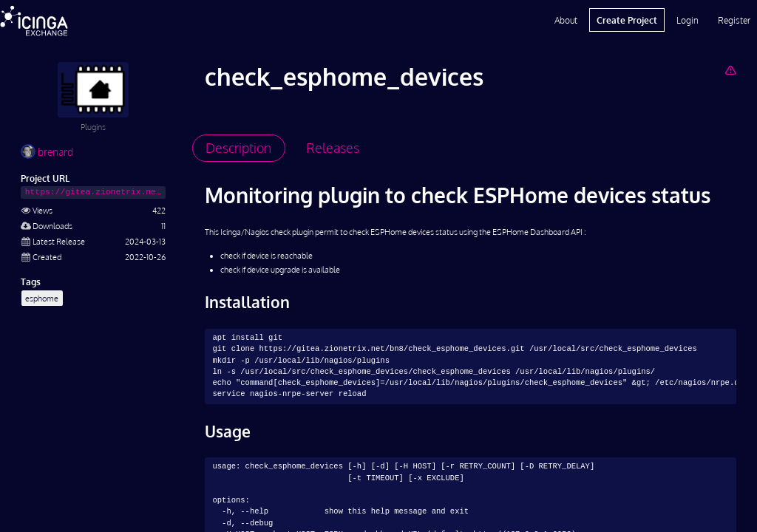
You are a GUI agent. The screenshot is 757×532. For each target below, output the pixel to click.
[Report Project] (730, 70)
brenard (47, 152)
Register (734, 20)
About (566, 20)
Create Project (627, 20)
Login (688, 20)
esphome (42, 298)
